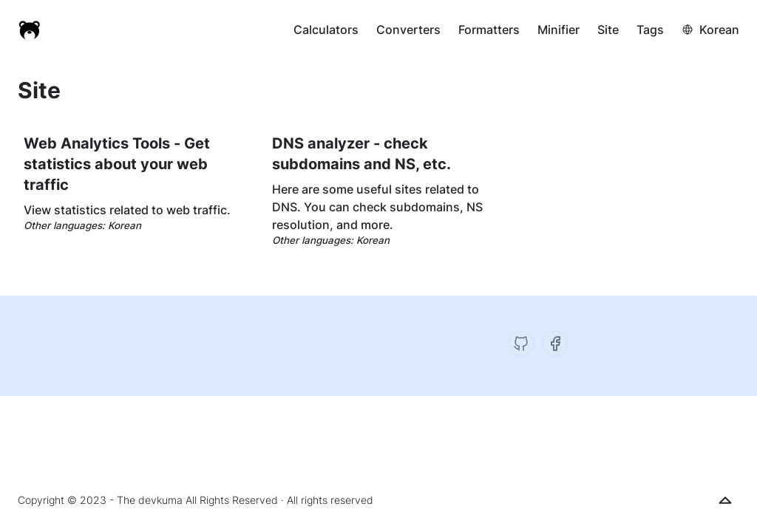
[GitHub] (521, 344)
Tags (650, 30)
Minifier (559, 30)
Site (608, 30)
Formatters (489, 30)
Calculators (326, 30)
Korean (719, 30)
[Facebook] (555, 344)
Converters (408, 30)
